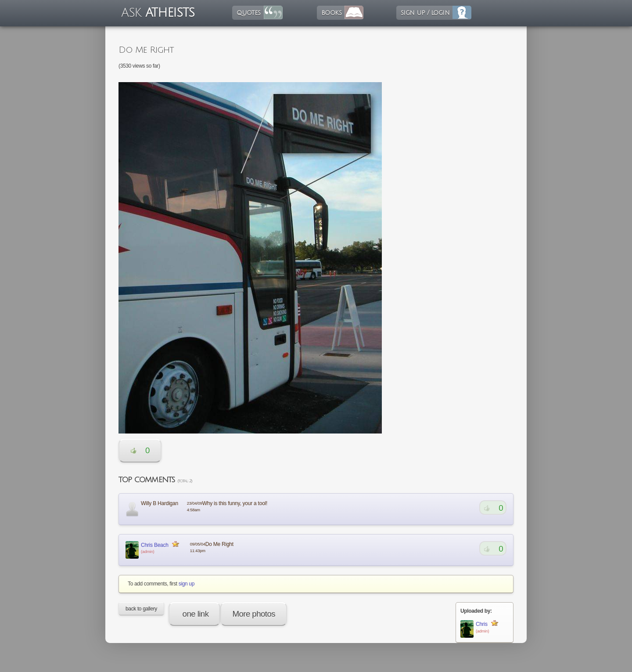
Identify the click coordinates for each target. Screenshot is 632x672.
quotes (248, 13)
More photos (254, 614)
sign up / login (425, 13)
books (331, 13)
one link (194, 614)
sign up (187, 584)
